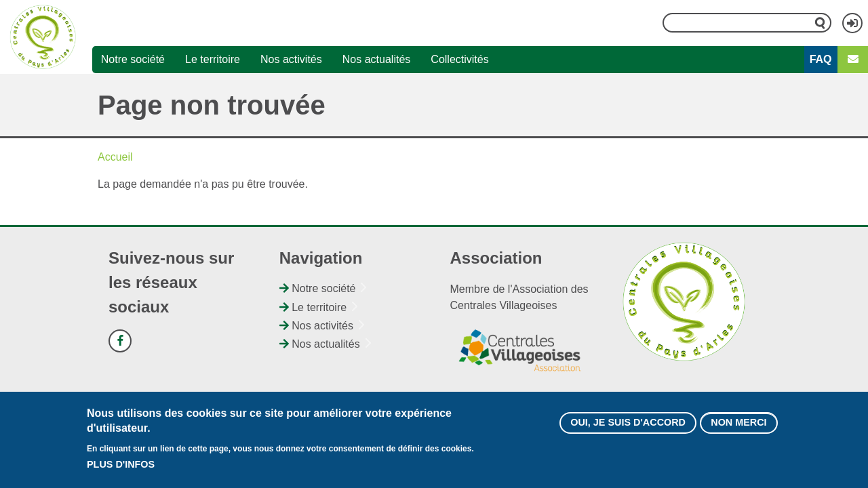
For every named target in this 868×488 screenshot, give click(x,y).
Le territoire (213, 59)
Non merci (738, 429)
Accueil (115, 157)
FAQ (821, 59)
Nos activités (291, 59)
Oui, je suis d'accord (628, 429)
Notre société (133, 59)
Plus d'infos (121, 470)
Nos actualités (377, 59)
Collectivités (459, 59)
